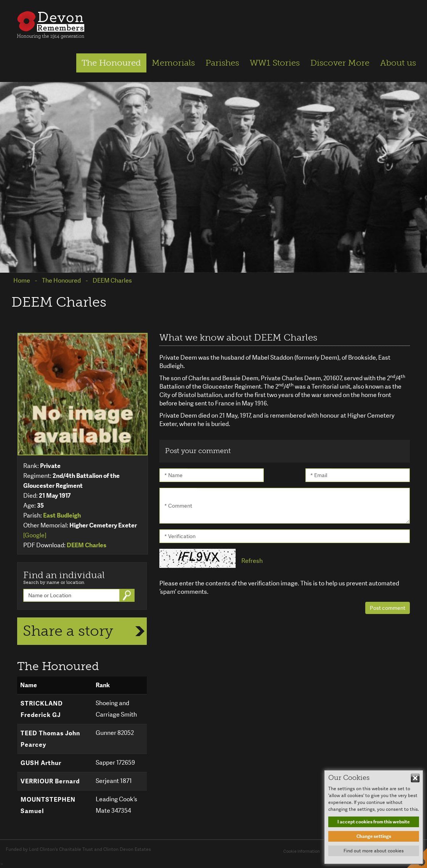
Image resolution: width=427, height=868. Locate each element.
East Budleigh (62, 515)
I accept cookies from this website (374, 822)
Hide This (415, 778)
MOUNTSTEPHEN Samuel (48, 805)
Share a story (68, 631)
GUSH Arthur (41, 763)
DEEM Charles (87, 545)
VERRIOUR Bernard (50, 781)
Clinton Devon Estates (127, 849)
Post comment (388, 608)
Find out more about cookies (374, 851)
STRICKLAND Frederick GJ (42, 709)
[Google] (35, 535)
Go (128, 595)
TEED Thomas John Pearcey (50, 739)
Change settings (374, 836)
